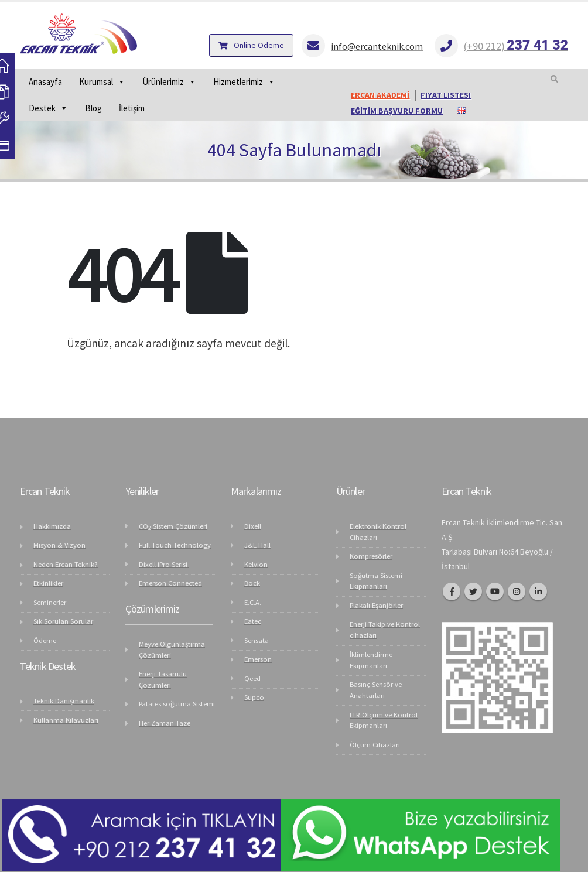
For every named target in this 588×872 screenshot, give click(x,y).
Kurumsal (102, 82)
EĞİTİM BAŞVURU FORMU (397, 111)
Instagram (517, 591)
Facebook (452, 591)
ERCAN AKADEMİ (380, 95)
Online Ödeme (251, 45)
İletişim (132, 108)
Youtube (495, 591)
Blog (93, 108)
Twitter (473, 591)
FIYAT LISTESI (446, 95)
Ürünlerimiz (169, 82)
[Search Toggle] (554, 79)
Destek (48, 108)
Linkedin (538, 591)
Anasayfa (45, 82)
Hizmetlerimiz (244, 82)
